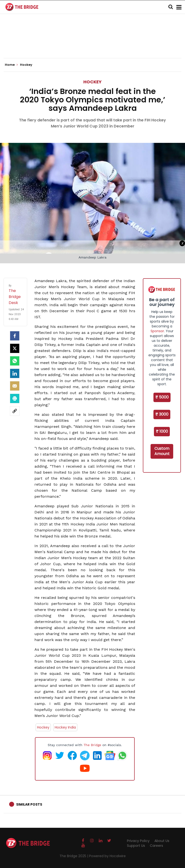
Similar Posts (29, 804)
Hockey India (65, 727)
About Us (162, 841)
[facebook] (15, 336)
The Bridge (92, 745)
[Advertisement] (92, 43)
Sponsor (157, 331)
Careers (156, 846)
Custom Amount (162, 451)
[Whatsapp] (15, 361)
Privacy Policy (138, 841)
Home (11, 65)
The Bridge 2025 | (74, 856)
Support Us (136, 846)
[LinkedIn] (15, 373)
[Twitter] (15, 348)
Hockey (92, 82)
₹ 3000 (162, 414)
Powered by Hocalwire (107, 856)
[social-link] (15, 411)
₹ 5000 (162, 397)
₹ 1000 (162, 431)
